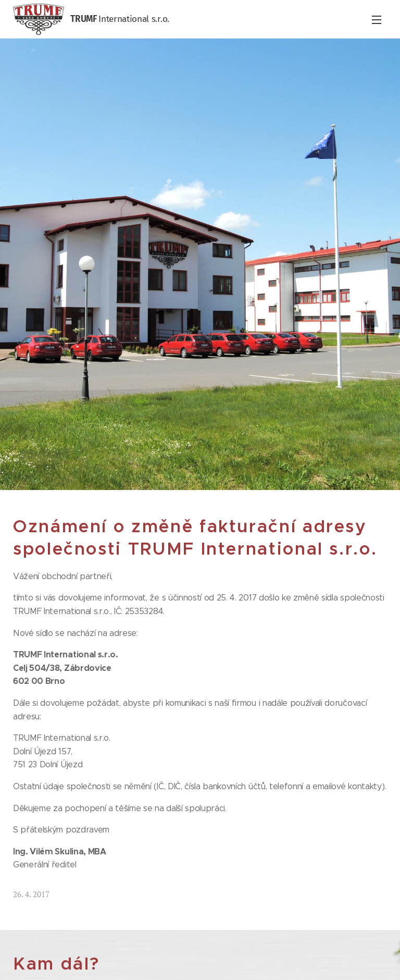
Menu (377, 20)
